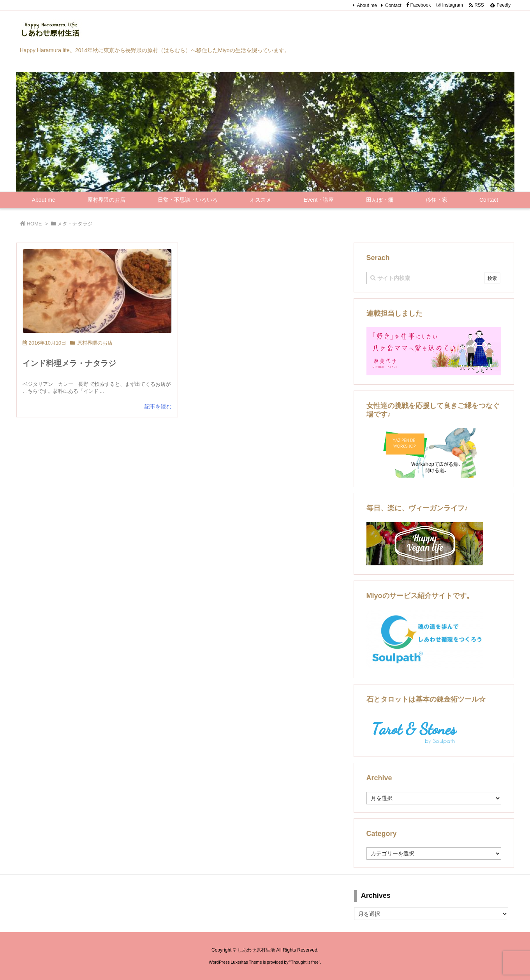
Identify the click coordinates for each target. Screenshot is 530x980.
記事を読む (158, 406)
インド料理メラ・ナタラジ (69, 363)
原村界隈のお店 (95, 343)
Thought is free (305, 962)
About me (367, 5)
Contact (393, 5)
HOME (34, 224)
